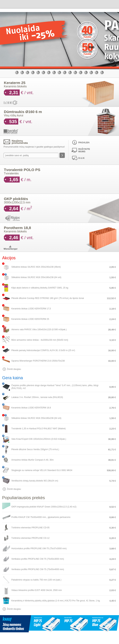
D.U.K (82, 158)
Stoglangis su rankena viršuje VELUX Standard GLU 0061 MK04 (42, 470)
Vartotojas (101, 4)
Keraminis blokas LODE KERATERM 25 (30, 319)
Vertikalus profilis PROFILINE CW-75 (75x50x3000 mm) (38, 559)
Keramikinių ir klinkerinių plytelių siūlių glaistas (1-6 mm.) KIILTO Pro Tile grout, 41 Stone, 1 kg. (56, 601)
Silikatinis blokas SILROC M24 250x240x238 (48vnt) (36, 267)
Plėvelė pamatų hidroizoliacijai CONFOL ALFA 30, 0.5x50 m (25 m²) (43, 350)
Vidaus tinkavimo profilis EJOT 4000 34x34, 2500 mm (37, 590)
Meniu (115, 4)
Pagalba (84, 142)
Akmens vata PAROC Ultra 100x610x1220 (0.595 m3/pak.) (39, 330)
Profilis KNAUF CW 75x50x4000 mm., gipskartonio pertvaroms (41, 517)
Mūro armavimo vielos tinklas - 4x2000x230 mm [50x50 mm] (40, 340)
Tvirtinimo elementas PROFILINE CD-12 (30, 538)
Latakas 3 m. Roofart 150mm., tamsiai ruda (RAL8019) (37, 397)
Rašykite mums (84, 150)
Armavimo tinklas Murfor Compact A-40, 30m (32, 460)
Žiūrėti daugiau (14, 369)
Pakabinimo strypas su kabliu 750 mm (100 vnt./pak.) (36, 580)
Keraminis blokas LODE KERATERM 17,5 (31, 309)
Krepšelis (108, 4)
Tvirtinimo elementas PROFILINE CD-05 (30, 528)
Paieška (94, 4)
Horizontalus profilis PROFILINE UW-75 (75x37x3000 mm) (39, 548)
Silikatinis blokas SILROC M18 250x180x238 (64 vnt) (36, 277)
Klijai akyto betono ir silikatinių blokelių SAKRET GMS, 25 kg (40, 288)
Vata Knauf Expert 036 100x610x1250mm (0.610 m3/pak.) (39, 439)
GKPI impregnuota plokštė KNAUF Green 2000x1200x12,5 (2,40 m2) (44, 507)
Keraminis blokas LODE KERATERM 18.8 (31, 408)
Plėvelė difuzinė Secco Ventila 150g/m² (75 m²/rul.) (35, 449)
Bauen (12, 4)
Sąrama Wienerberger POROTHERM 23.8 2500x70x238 (38, 361)
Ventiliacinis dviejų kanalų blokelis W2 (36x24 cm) (35, 481)
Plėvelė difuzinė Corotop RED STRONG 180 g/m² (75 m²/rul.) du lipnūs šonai (48, 298)
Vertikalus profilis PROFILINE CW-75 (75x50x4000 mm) (38, 569)
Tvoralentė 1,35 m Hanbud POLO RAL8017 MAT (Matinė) (39, 429)
